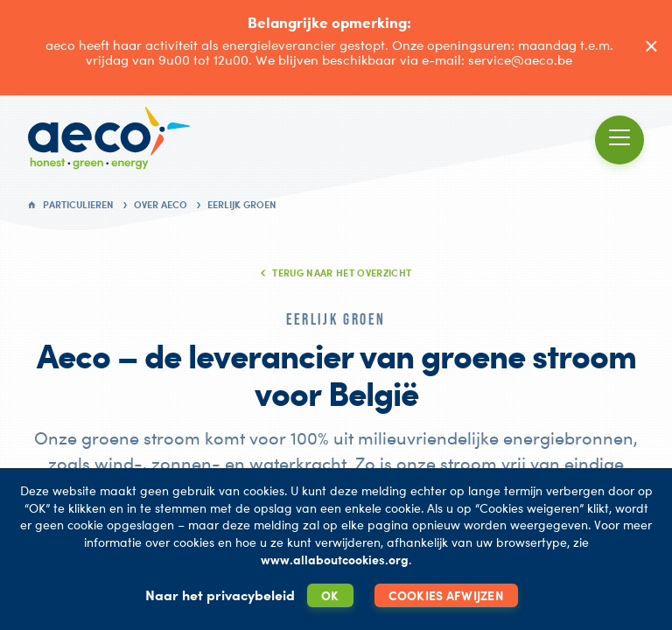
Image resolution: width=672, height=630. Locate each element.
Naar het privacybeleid (220, 595)
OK (330, 595)
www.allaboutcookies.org (335, 560)
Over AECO (161, 205)
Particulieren (78, 205)
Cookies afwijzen (446, 595)
